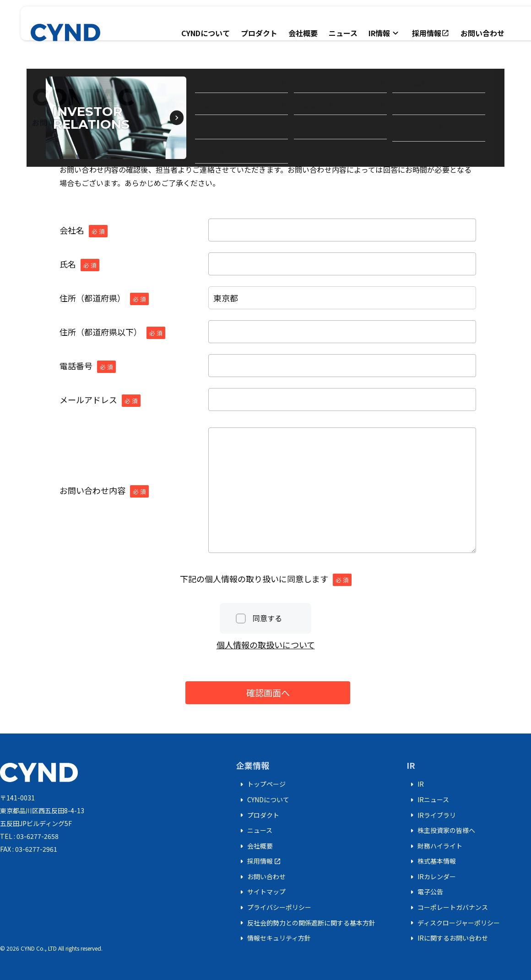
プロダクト (259, 33)
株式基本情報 (431, 861)
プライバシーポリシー (274, 908)
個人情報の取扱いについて (266, 645)
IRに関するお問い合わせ (447, 938)
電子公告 (425, 892)
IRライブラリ (431, 815)
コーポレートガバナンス (447, 908)
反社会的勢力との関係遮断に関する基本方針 (306, 923)
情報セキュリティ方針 (274, 938)
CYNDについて (206, 33)
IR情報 (385, 33)
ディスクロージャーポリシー (453, 923)
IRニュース (428, 800)
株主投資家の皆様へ (441, 831)
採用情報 (431, 33)
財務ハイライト (434, 846)
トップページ (261, 784)
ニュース (343, 33)
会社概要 (303, 33)
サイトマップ (261, 892)
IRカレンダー (431, 877)
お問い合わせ (482, 33)
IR (415, 784)
